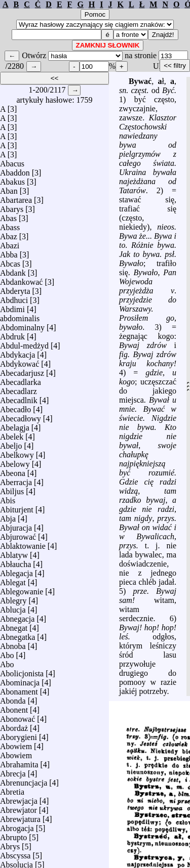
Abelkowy (17, 455)
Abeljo (11, 446)
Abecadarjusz (22, 373)
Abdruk (12, 337)
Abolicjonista (22, 674)
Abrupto (13, 837)
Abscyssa (15, 856)
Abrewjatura (20, 819)
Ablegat (13, 582)
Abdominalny (22, 328)
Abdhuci (14, 300)
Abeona (13, 473)
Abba (9, 255)
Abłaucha (15, 564)
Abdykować (20, 364)
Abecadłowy (21, 419)
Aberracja (16, 482)
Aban (9, 191)
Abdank (13, 273)
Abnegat (14, 628)
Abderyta (15, 291)
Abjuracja (16, 528)
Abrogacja (17, 828)
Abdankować (21, 282)
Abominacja (20, 683)
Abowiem (16, 746)
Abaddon (15, 173)
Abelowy (15, 464)
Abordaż (14, 728)
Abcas (10, 264)
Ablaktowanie (23, 546)
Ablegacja (16, 573)
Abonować (17, 719)
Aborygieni (18, 737)
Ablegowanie (22, 592)
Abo (7, 655)
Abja (8, 519)
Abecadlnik (19, 400)
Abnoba (13, 646)
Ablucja (13, 610)
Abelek (12, 437)
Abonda (13, 701)
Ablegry (13, 601)
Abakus (12, 182)
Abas (8, 218)
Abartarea (16, 200)
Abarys (12, 209)
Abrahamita (19, 765)
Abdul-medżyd (24, 346)
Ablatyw (14, 555)
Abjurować (18, 537)
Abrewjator (18, 810)
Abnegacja (17, 619)
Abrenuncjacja (24, 783)
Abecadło (15, 409)
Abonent (14, 710)
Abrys (10, 847)
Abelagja (15, 428)
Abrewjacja (19, 801)
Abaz (9, 236)
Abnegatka (17, 637)
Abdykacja (17, 355)
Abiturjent (17, 510)
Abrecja (13, 774)
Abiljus (12, 491)
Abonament (19, 692)
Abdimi (12, 309)
